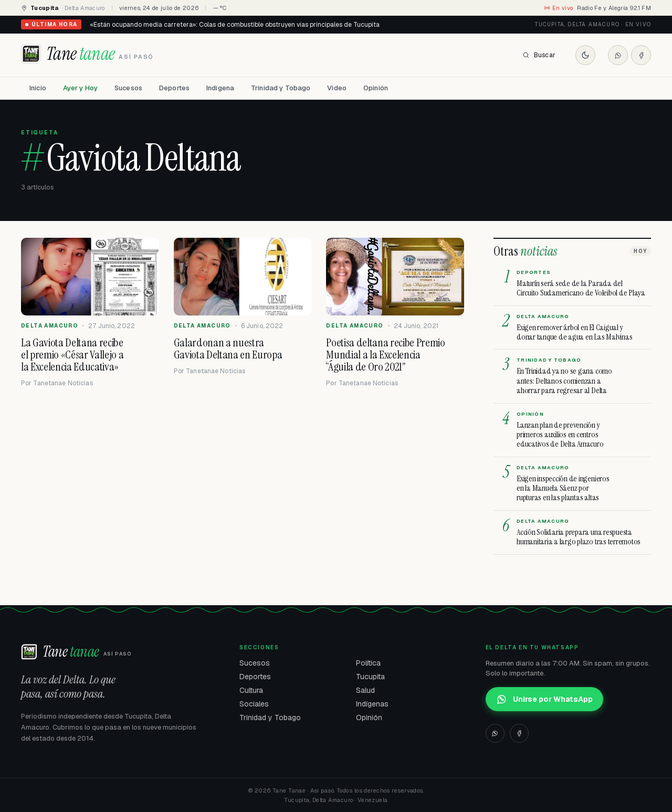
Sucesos (128, 88)
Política (368, 663)
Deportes (174, 88)
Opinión (376, 88)
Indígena (220, 88)
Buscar (539, 55)
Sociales (254, 704)
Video (337, 88)
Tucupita (370, 677)
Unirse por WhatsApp (544, 699)
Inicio (38, 88)
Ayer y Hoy (80, 88)
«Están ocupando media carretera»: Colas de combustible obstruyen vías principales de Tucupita (235, 25)
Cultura (251, 690)
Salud (365, 690)
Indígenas (372, 704)
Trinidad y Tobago (281, 88)
